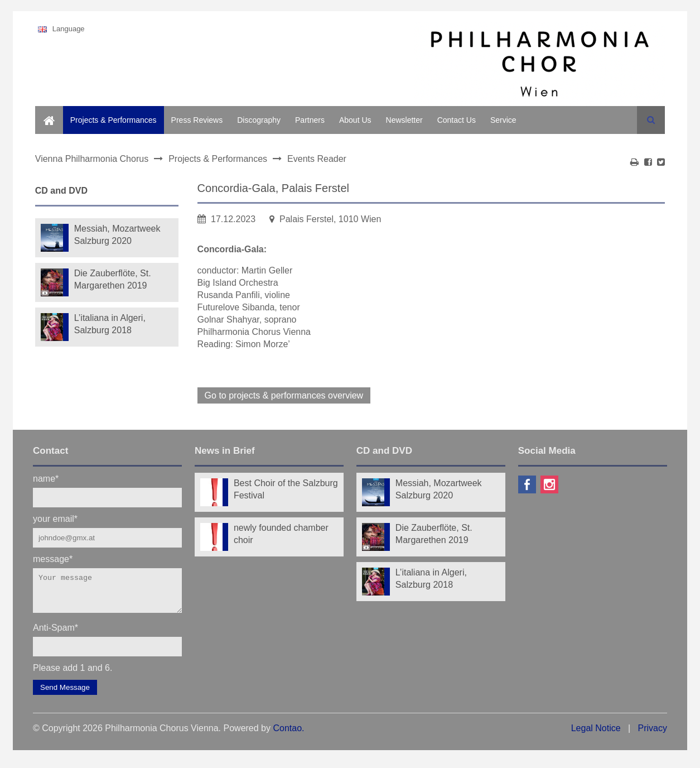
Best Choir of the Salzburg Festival (286, 489)
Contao (287, 735)
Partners (310, 120)
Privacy (652, 735)
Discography (259, 120)
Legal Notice (596, 735)
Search (651, 120)
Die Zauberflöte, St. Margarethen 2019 (113, 279)
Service (503, 120)
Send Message (65, 694)
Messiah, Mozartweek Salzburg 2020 (117, 235)
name (46, 478)
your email (55, 518)
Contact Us (457, 120)
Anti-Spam (55, 634)
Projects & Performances (114, 120)
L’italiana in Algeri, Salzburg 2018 (110, 324)
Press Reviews (197, 120)
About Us (355, 120)
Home (45, 112)
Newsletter (404, 120)
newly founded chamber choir (281, 534)
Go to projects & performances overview (284, 395)
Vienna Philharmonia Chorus (92, 159)
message (53, 558)
